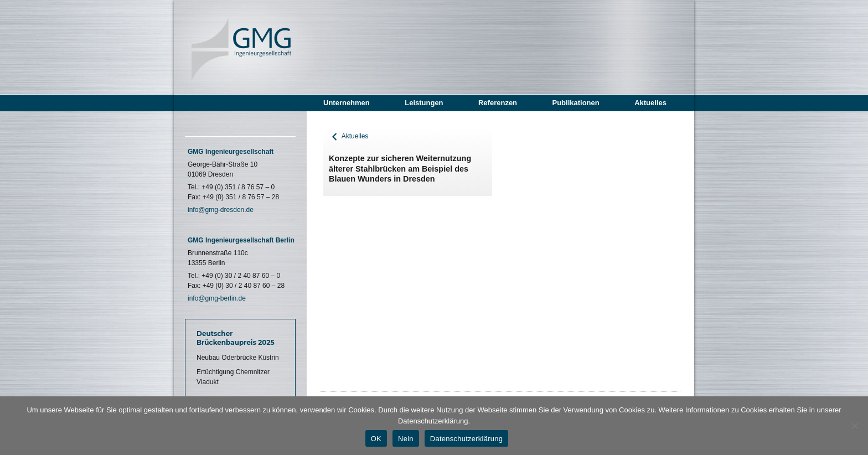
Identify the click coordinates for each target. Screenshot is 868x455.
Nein (406, 439)
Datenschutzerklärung (466, 439)
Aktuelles (650, 103)
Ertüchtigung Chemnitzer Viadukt (233, 377)
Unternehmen (347, 103)
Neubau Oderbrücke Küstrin (238, 358)
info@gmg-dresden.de (221, 210)
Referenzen (498, 103)
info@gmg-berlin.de (217, 298)
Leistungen (424, 103)
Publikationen (575, 103)
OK (376, 439)
